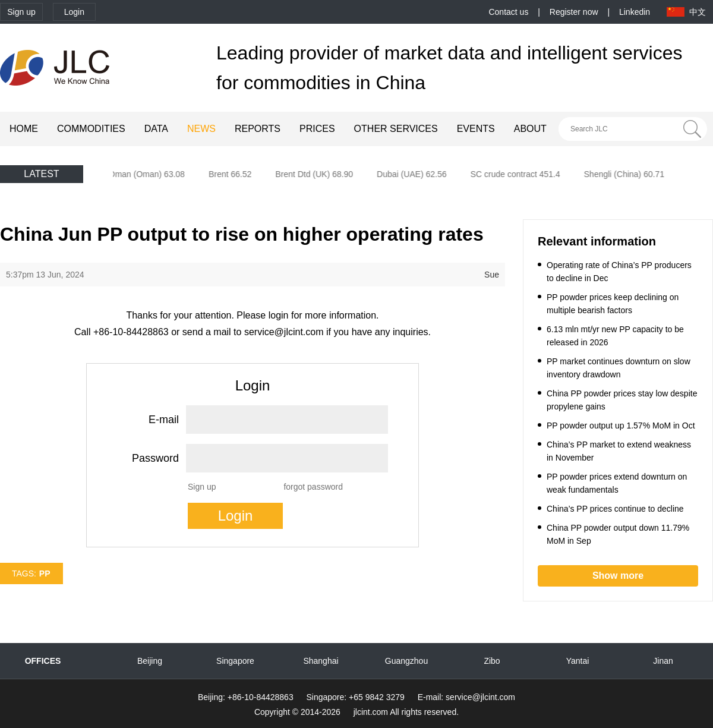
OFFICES (43, 661)
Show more (618, 576)
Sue (492, 275)
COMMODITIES (91, 129)
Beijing (150, 661)
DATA (156, 129)
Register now (574, 12)
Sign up (21, 12)
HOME (24, 129)
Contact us (508, 12)
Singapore (235, 661)
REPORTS (258, 129)
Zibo (492, 661)
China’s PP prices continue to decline (615, 509)
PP (45, 573)
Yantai (578, 661)
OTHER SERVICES (396, 129)
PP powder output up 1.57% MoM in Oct (621, 426)
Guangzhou (406, 661)
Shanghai (321, 661)
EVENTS (476, 129)
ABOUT (530, 129)
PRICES (317, 129)
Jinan (663, 661)
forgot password (313, 487)
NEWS (201, 129)
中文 (698, 12)
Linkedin (635, 12)
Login (74, 12)
